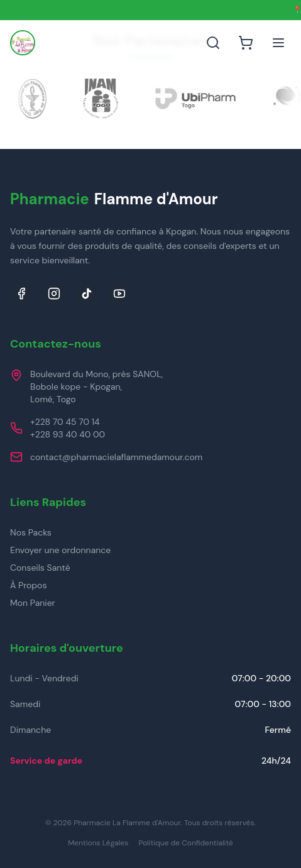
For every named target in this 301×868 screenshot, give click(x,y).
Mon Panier (33, 603)
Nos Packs (31, 532)
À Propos (28, 585)
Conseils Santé (40, 568)
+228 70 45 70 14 (65, 422)
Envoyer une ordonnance (60, 550)
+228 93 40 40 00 (68, 434)
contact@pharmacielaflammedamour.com (116, 457)
